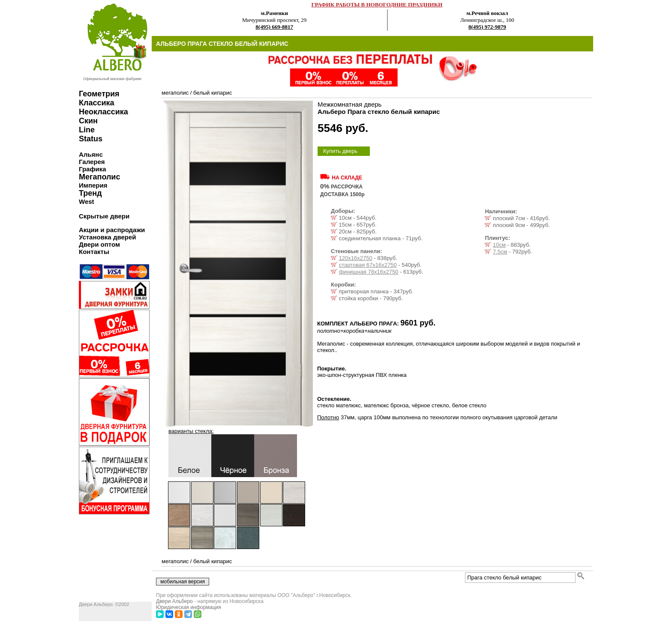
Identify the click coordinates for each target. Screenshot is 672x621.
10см (499, 245)
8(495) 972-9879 (487, 27)
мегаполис (175, 93)
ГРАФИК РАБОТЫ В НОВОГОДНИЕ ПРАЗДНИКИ (377, 4)
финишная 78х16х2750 (369, 272)
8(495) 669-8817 (274, 27)
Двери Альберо (174, 601)
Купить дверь (340, 151)
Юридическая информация (189, 607)
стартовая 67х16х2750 (368, 265)
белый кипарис (213, 93)
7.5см (500, 252)
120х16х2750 (356, 258)
